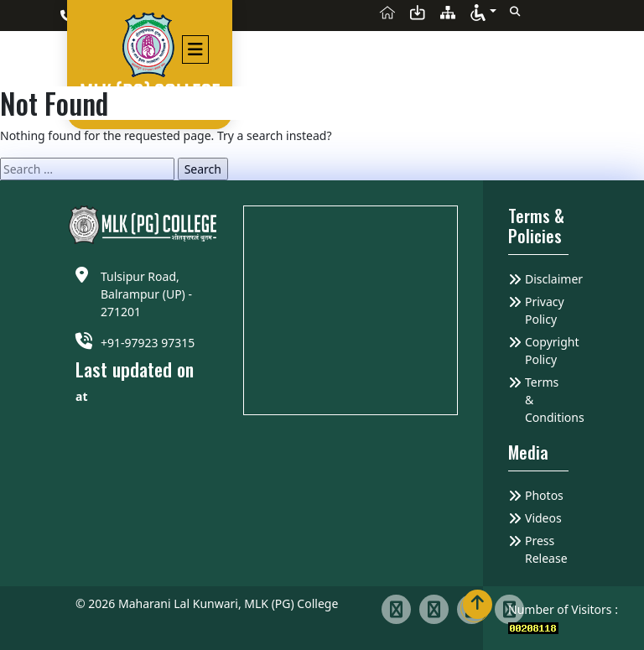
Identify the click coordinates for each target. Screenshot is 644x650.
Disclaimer (547, 279)
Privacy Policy (545, 310)
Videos (543, 518)
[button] (483, 11)
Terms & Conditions (547, 400)
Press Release (546, 549)
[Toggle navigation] (195, 48)
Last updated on (135, 369)
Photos (544, 495)
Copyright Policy (547, 351)
